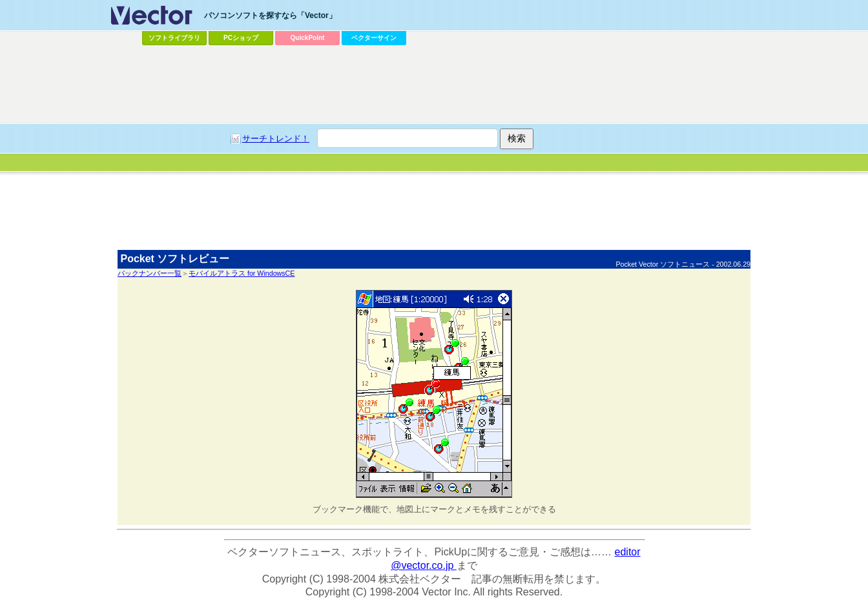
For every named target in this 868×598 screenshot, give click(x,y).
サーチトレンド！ (276, 139)
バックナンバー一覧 (150, 273)
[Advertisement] (434, 210)
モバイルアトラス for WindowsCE (242, 273)
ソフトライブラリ (174, 38)
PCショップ (241, 38)
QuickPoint (308, 38)
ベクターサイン (374, 38)
